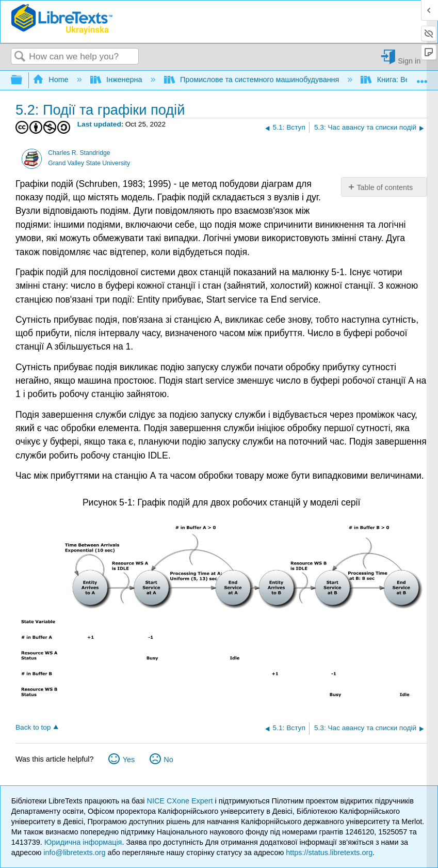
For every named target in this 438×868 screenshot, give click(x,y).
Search (20, 57)
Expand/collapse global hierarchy (23, 80)
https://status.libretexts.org (329, 853)
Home (52, 80)
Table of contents (385, 187)
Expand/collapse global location (422, 77)
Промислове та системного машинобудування (253, 80)
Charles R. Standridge (79, 153)
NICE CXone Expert (181, 801)
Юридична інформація (83, 842)
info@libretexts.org (74, 853)
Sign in (409, 61)
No (168, 760)
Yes (129, 760)
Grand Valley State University (89, 163)
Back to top (33, 727)
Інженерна (117, 80)
